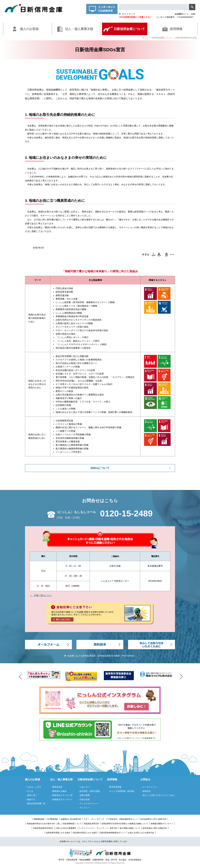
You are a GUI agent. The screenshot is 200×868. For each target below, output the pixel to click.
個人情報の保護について (130, 828)
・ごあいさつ (84, 787)
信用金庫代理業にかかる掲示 (58, 833)
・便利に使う (31, 795)
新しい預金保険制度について (70, 824)
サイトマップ (127, 14)
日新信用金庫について (162, 38)
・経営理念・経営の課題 (89, 791)
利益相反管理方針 (92, 824)
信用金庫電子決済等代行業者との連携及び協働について (125, 824)
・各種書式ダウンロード (61, 799)
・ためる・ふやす (33, 787)
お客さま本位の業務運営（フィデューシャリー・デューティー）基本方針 (86, 828)
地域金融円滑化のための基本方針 (41, 824)
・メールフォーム (149, 787)
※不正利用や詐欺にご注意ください (135, 17)
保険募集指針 (39, 819)
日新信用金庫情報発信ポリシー (112, 833)
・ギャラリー (84, 808)
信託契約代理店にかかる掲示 (85, 833)
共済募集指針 (53, 819)
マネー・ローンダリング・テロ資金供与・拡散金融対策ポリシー (111, 819)
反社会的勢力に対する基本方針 (153, 819)
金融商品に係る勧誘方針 (71, 819)
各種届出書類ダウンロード (162, 824)
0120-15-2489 (126, 513)
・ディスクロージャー (88, 804)
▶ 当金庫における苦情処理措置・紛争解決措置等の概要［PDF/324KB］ (100, 656)
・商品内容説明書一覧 (35, 804)
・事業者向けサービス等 (61, 795)
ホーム (146, 38)
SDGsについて (100, 468)
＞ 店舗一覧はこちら (41, 595)
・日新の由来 (84, 799)
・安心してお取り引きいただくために (158, 795)
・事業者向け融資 (58, 791)
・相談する (30, 799)
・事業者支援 (56, 787)
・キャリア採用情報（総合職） (121, 791)
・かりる (29, 791)
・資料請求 (146, 791)
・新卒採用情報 (114, 787)
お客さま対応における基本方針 (141, 833)
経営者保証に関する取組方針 (155, 828)
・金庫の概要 (84, 795)
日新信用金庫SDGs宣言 (43, 828)
